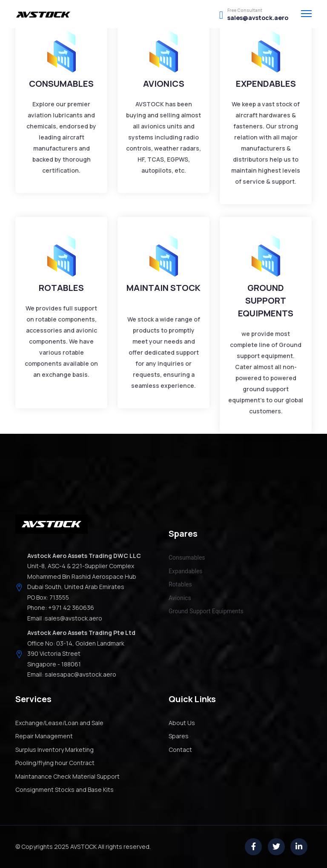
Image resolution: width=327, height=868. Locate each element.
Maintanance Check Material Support (67, 776)
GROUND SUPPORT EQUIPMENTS (266, 300)
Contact (180, 750)
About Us (182, 723)
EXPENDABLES (266, 84)
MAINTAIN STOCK (163, 288)
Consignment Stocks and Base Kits (65, 790)
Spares (179, 736)
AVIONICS (164, 84)
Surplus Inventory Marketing (54, 750)
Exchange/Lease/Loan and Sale (59, 723)
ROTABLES (61, 288)
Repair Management (44, 736)
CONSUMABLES (61, 84)
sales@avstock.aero (258, 18)
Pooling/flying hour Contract (55, 763)
